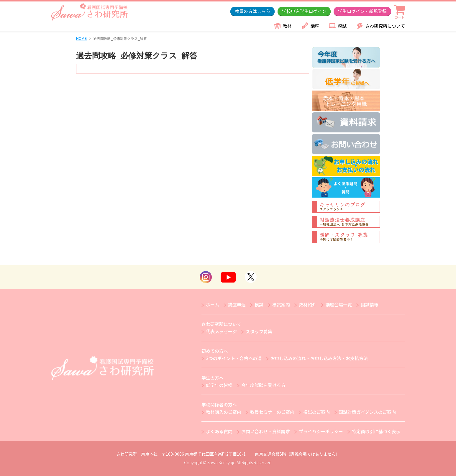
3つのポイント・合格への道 (234, 358)
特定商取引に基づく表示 (376, 431)
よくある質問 (219, 431)
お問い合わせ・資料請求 (266, 431)
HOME (81, 39)
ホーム (213, 305)
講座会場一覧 (339, 305)
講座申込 (237, 305)
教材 (287, 26)
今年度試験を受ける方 (263, 385)
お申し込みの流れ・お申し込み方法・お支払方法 (319, 358)
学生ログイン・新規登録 (362, 11)
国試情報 (370, 305)
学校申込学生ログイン (304, 11)
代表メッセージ (221, 331)
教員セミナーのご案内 (272, 412)
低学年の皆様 (219, 385)
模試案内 (281, 305)
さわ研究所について (385, 26)
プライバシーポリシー (321, 431)
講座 (315, 26)
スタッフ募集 (259, 331)
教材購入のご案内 (224, 412)
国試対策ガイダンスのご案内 (367, 412)
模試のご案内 (316, 412)
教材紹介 (308, 305)
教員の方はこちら (252, 11)
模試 (342, 26)
